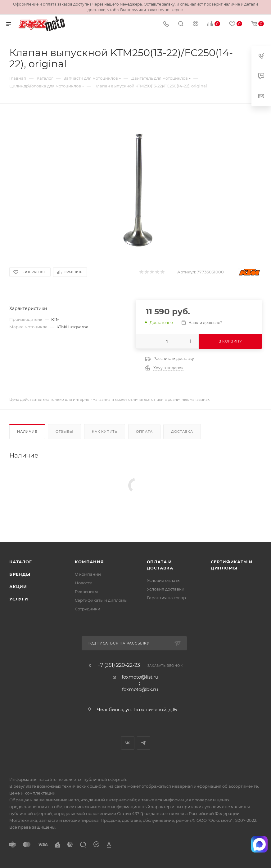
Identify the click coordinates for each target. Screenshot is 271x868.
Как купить (105, 432)
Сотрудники (88, 609)
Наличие (27, 432)
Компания (89, 562)
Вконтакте (128, 743)
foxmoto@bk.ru (140, 689)
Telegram (144, 743)
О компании (88, 574)
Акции (18, 587)
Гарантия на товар (166, 598)
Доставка (182, 432)
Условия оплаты (164, 580)
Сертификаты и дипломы (101, 600)
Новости (84, 583)
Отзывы (64, 432)
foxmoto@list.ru (140, 677)
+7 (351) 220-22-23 (119, 665)
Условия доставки (166, 589)
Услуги (19, 599)
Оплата (144, 432)
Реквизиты (86, 591)
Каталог (21, 562)
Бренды (20, 574)
